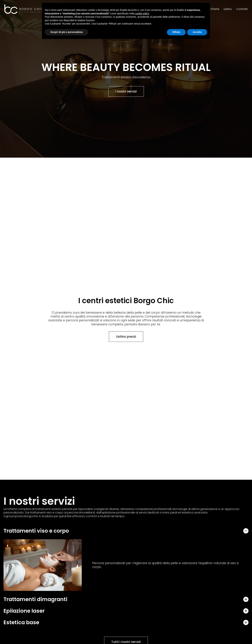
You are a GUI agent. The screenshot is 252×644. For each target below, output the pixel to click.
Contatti (242, 8)
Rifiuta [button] (176, 32)
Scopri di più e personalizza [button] (66, 32)
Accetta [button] (197, 32)
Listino (228, 8)
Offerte (214, 8)
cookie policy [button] (142, 13)
